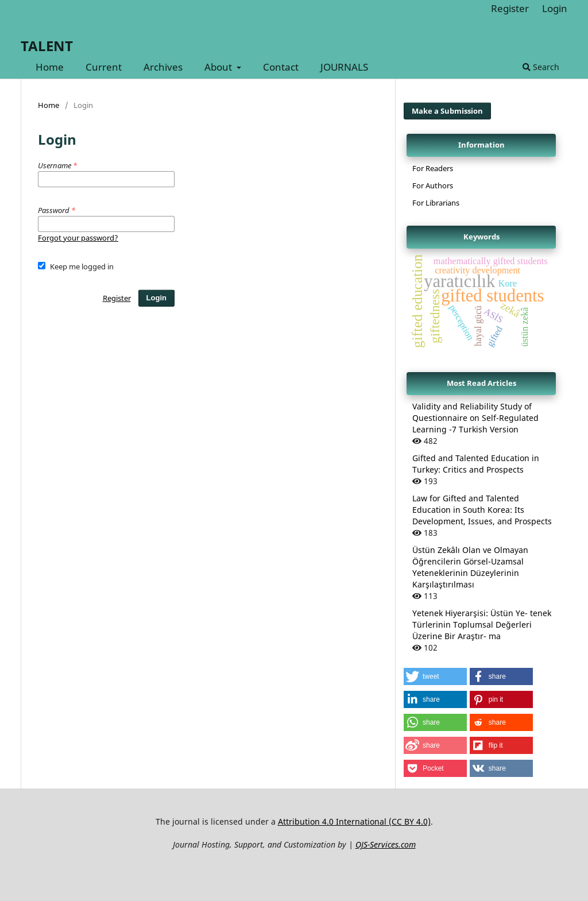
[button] (435, 676)
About (219, 67)
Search (541, 67)
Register (510, 8)
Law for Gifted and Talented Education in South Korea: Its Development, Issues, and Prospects (482, 510)
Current (104, 67)
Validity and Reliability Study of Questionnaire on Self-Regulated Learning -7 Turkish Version (475, 418)
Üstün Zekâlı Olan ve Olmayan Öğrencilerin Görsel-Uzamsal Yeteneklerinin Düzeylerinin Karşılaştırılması (470, 567)
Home (50, 67)
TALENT (47, 46)
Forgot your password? (78, 238)
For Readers (433, 168)
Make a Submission (447, 111)
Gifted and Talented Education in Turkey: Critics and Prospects (476, 464)
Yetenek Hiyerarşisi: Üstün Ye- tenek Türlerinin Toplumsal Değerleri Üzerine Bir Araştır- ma (482, 624)
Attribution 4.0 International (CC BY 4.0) (354, 821)
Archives (163, 67)
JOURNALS (344, 67)
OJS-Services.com (386, 844)
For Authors (433, 185)
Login (555, 8)
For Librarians (436, 203)
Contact (281, 67)
